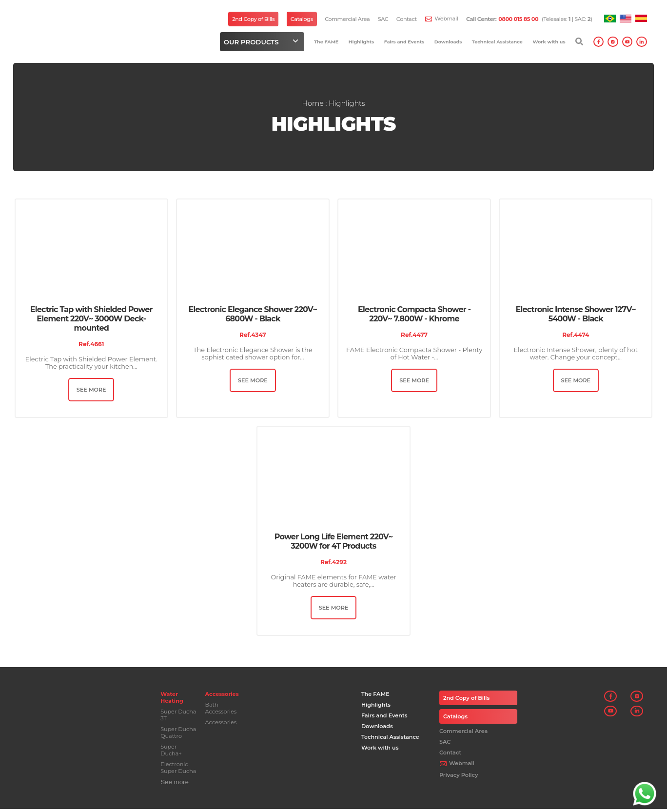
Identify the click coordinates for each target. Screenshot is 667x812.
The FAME (326, 42)
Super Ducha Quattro (178, 735)
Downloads (448, 42)
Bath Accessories (221, 711)
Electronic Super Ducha (178, 771)
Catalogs (302, 19)
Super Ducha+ (171, 753)
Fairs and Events (404, 42)
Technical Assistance (497, 42)
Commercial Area (347, 19)
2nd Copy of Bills (253, 19)
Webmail (446, 19)
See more (174, 785)
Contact (407, 19)
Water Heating (171, 700)
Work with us (549, 42)
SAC (383, 19)
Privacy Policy (458, 778)
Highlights (361, 42)
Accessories (222, 697)
